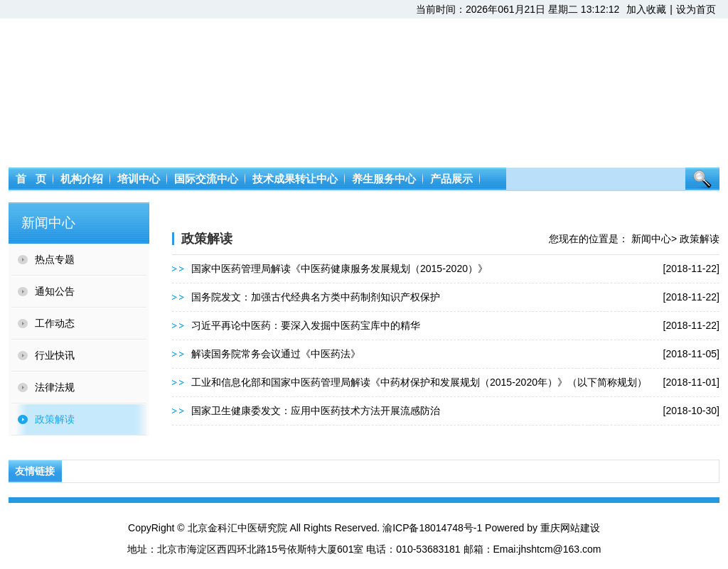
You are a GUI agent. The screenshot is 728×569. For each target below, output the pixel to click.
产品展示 (451, 179)
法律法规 (55, 387)
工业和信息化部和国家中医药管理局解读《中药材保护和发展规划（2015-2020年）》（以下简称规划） (419, 382)
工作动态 (55, 323)
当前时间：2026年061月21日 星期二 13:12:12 (518, 9)
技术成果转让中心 (295, 179)
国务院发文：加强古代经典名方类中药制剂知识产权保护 (316, 297)
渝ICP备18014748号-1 (432, 528)
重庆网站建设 (570, 528)
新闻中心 (651, 239)
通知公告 (55, 291)
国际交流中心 (206, 179)
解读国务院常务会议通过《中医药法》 (276, 354)
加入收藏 (646, 9)
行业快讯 (55, 355)
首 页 (31, 179)
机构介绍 (82, 179)
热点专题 (55, 259)
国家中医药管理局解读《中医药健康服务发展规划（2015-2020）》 (339, 269)
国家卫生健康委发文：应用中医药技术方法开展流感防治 (316, 411)
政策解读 (55, 419)
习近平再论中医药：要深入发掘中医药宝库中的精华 (306, 325)
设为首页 (696, 9)
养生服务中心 (384, 179)
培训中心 (139, 179)
